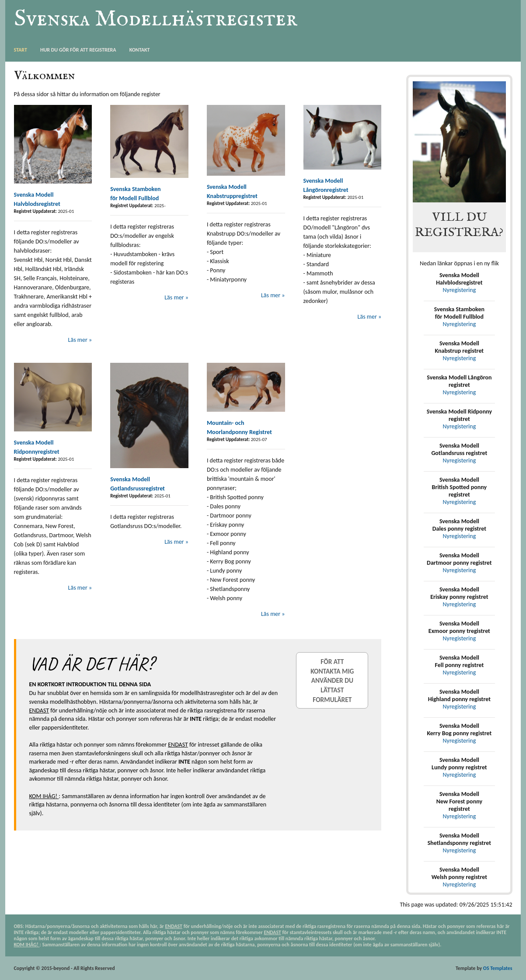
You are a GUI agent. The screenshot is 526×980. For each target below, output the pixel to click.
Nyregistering (460, 290)
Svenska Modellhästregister (156, 19)
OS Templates (498, 968)
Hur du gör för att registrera (78, 50)
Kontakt (140, 50)
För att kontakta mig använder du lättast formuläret (332, 680)
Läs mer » (80, 340)
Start (21, 50)
